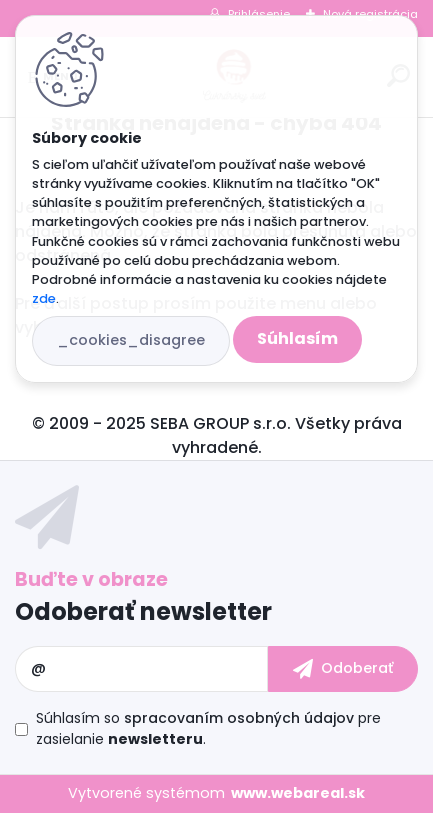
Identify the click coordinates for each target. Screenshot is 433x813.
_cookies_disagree (131, 340)
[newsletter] (343, 669)
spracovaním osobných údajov (239, 718)
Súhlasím (297, 338)
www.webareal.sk (298, 793)
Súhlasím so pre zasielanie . (208, 728)
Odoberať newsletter (143, 611)
